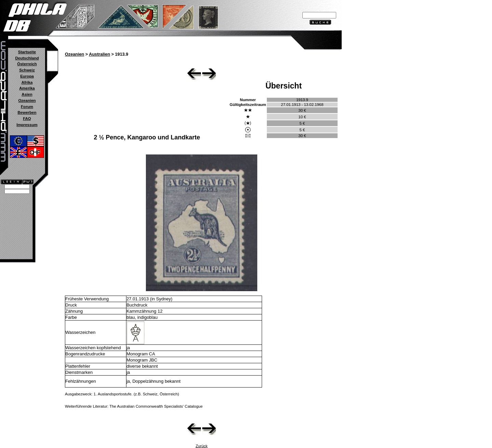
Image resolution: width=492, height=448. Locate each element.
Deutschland (27, 58)
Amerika (27, 88)
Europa (27, 76)
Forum (27, 107)
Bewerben (27, 112)
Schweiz (27, 70)
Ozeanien (27, 100)
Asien (27, 94)
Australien (99, 54)
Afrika (27, 82)
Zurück (201, 446)
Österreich (27, 64)
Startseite (27, 52)
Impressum (27, 125)
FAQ (27, 119)
